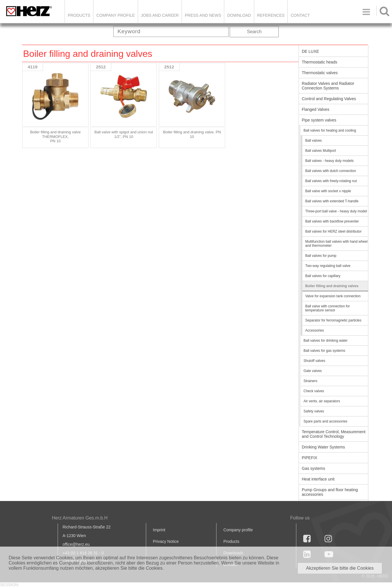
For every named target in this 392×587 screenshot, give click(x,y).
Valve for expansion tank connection (333, 296)
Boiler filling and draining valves (332, 286)
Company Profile (115, 15)
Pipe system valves (319, 120)
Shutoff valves (314, 361)
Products (79, 15)
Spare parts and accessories (325, 421)
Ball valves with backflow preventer (332, 221)
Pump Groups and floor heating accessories (330, 492)
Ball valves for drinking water (326, 341)
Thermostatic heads (320, 62)
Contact (300, 15)
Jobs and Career (160, 15)
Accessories (315, 330)
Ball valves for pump (321, 256)
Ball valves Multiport (321, 151)
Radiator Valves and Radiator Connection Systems (328, 86)
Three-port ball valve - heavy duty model (336, 211)
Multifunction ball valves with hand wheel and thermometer (336, 244)
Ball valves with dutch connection (331, 171)
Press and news (203, 15)
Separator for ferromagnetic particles (333, 320)
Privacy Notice (166, 541)
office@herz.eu (76, 544)
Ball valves (313, 141)
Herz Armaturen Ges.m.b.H (80, 518)
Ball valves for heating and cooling (330, 130)
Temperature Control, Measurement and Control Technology (334, 434)
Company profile (238, 530)
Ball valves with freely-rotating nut (331, 181)
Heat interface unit (318, 479)
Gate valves (313, 371)
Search (254, 32)
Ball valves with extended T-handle (332, 201)
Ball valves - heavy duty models (329, 161)
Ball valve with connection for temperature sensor (328, 308)
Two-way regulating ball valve (328, 266)
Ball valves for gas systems (324, 351)
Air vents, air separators (322, 401)
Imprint (159, 530)
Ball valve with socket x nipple (328, 191)
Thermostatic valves (320, 73)
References (271, 15)
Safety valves (314, 411)
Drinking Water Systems (323, 447)
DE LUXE (310, 51)
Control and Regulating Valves (329, 99)
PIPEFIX (310, 458)
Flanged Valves (315, 109)
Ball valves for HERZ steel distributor (333, 231)
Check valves (314, 391)
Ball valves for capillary (323, 276)
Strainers (310, 381)
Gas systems (313, 468)
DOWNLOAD (239, 15)
